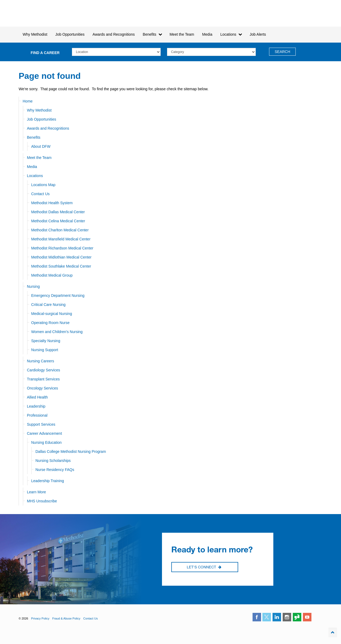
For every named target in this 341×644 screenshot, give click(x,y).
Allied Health (37, 397)
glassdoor (297, 617)
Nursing (33, 286)
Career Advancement (44, 433)
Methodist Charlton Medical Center (60, 230)
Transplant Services (43, 379)
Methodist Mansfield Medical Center (61, 239)
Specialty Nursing (46, 341)
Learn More (36, 492)
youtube (307, 617)
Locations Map (43, 185)
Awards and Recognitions (48, 128)
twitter (267, 617)
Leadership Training (48, 481)
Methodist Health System (49, 13)
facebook (257, 617)
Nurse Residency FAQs (55, 470)
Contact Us (40, 194)
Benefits (34, 137)
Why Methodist (39, 110)
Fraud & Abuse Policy (66, 618)
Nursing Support (45, 350)
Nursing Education (46, 442)
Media (207, 34)
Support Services (41, 424)
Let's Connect (204, 567)
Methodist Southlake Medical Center (61, 266)
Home (28, 101)
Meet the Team (39, 158)
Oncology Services (42, 388)
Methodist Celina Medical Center (58, 221)
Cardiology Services (44, 370)
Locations (35, 176)
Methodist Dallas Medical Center (58, 212)
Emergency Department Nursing (58, 296)
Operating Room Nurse (50, 323)
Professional (37, 415)
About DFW (41, 146)
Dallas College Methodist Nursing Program (71, 452)
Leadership (36, 406)
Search (282, 52)
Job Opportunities (42, 119)
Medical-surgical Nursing (52, 314)
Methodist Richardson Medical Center (62, 248)
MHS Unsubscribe (42, 501)
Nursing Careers (40, 361)
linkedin (277, 617)
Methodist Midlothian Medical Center (61, 257)
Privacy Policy (40, 618)
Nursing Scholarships (53, 461)
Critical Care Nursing (48, 305)
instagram (287, 617)
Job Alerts (258, 34)
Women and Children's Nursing (57, 332)
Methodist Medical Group (52, 275)
